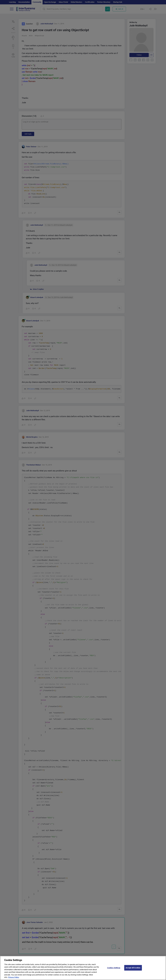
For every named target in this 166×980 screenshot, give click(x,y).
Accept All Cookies (133, 970)
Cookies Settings (114, 970)
